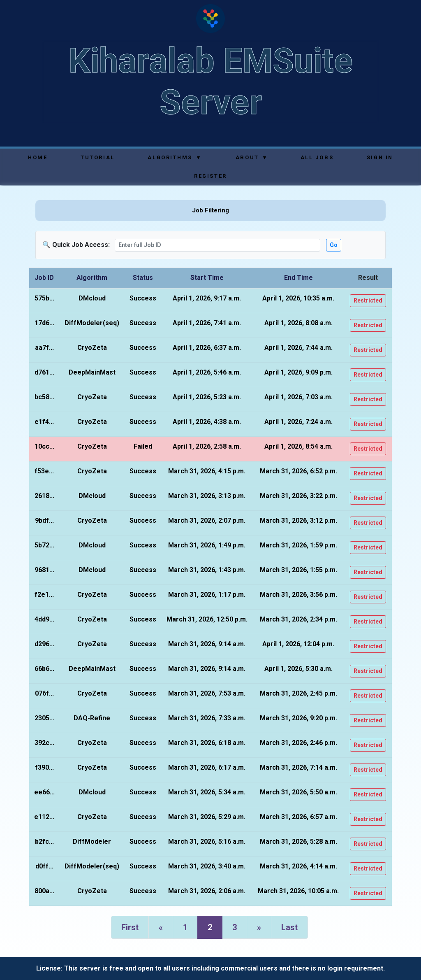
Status (143, 278)
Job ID (44, 278)
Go (334, 245)
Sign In (380, 157)
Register (210, 176)
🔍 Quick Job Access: (76, 245)
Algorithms (174, 157)
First (130, 927)
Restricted (368, 300)
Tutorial (97, 157)
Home (38, 157)
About (251, 157)
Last (289, 927)
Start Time (207, 278)
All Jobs (317, 157)
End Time (298, 278)
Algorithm (92, 278)
